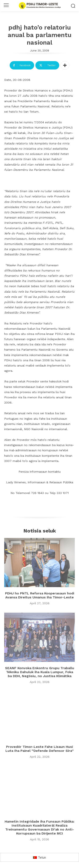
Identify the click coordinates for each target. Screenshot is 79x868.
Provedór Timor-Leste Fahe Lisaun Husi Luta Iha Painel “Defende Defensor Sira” (40, 749)
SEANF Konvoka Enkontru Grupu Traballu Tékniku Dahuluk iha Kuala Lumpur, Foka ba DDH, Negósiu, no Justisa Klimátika (40, 672)
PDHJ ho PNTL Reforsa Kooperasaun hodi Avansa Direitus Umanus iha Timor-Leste (40, 595)
